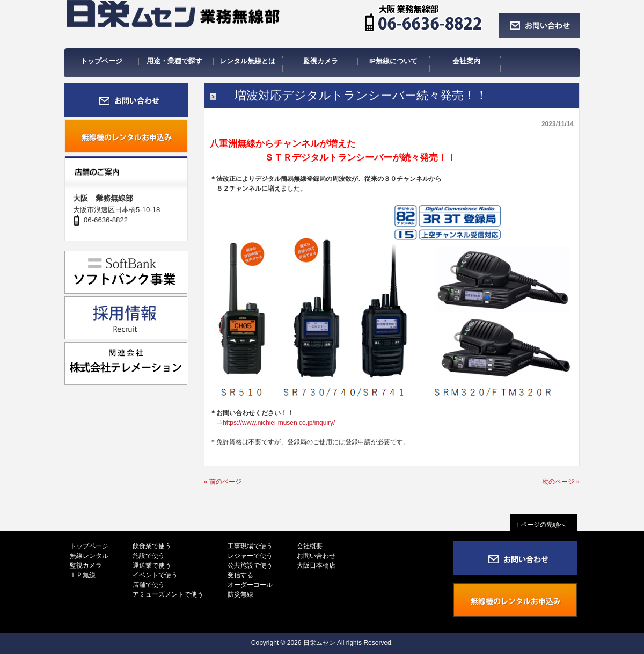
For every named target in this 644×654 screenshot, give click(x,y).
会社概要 (310, 546)
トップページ (89, 546)
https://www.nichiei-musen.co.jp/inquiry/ (279, 423)
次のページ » (561, 482)
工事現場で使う (250, 546)
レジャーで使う (250, 556)
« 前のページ (223, 482)
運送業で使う (152, 565)
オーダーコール (250, 585)
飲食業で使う (152, 546)
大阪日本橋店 (316, 565)
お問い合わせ (316, 556)
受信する (240, 575)
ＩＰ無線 (83, 575)
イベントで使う (155, 575)
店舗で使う (149, 585)
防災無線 (240, 594)
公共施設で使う (250, 565)
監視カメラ (86, 565)
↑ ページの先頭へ (544, 525)
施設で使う (149, 556)
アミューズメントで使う (168, 594)
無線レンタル (89, 556)
